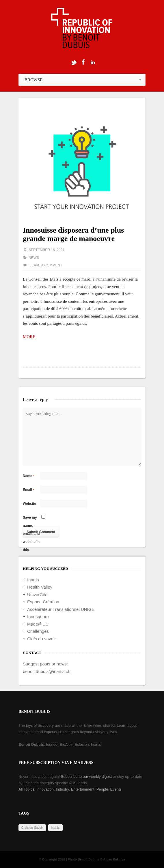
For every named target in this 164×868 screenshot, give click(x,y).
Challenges (38, 631)
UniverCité (37, 595)
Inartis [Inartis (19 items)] (55, 828)
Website (29, 504)
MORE (29, 337)
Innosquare (38, 616)
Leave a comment (46, 265)
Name (29, 476)
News (34, 258)
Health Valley (40, 587)
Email (28, 490)
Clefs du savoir (41, 639)
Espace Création (43, 602)
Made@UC (38, 624)
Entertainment (83, 789)
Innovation (45, 789)
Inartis (33, 580)
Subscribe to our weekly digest (86, 777)
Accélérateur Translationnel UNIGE (61, 609)
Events (116, 789)
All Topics (26, 789)
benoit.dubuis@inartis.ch (47, 671)
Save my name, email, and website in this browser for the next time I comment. (31, 519)
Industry (62, 789)
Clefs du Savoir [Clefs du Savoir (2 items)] (32, 828)
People (102, 789)
